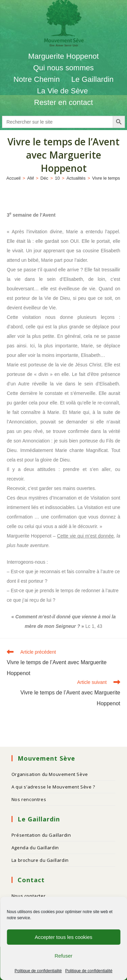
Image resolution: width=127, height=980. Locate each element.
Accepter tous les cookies (63, 937)
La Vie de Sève (63, 91)
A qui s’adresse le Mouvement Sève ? (53, 787)
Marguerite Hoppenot (63, 56)
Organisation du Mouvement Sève (50, 774)
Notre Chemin (37, 79)
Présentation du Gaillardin (41, 835)
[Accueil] (14, 178)
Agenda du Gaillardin (35, 848)
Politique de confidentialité (38, 971)
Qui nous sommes (63, 68)
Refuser (63, 956)
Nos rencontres (29, 799)
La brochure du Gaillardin (40, 860)
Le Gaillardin (92, 79)
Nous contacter (28, 896)
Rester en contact (63, 102)
